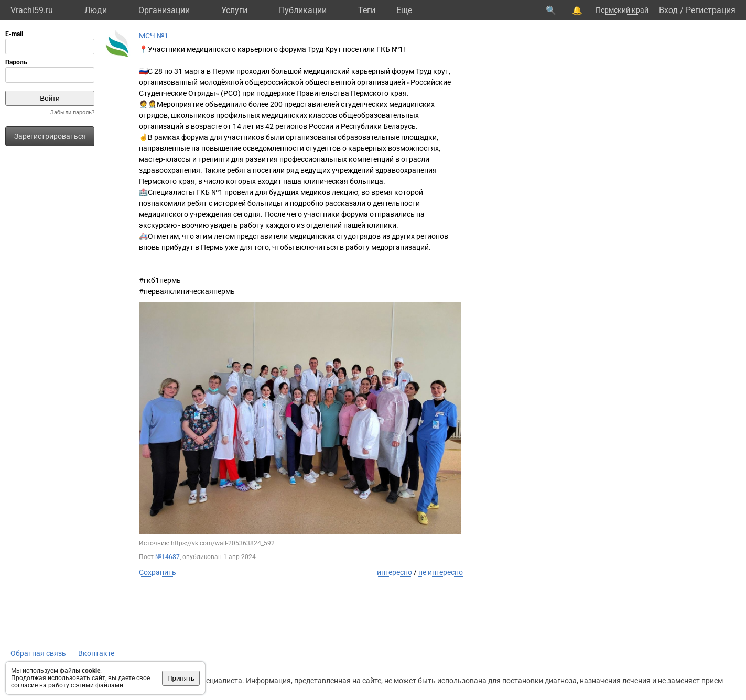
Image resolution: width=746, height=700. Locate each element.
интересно (394, 572)
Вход (668, 10)
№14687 (167, 557)
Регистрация (711, 10)
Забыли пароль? (72, 112)
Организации (164, 10)
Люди (96, 10)
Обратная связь (38, 653)
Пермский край (622, 10)
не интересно (441, 572)
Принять (181, 678)
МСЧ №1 (154, 36)
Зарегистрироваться (50, 136)
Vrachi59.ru (32, 10)
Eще (404, 10)
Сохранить (158, 572)
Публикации (303, 10)
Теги (367, 10)
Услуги (234, 10)
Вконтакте (96, 653)
